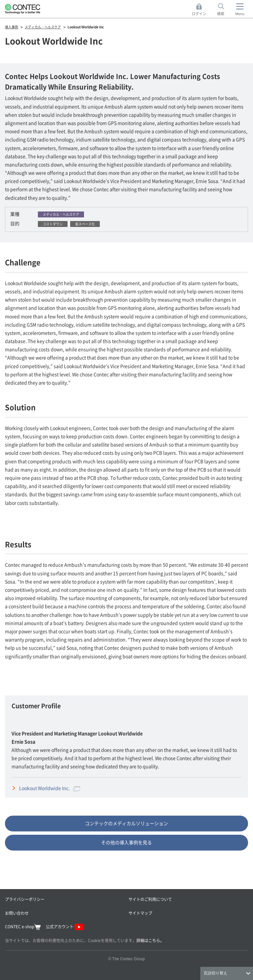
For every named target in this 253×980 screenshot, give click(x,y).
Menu (240, 14)
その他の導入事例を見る (126, 842)
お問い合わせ (17, 913)
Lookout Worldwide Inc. (50, 788)
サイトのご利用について (150, 899)
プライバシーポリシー (25, 899)
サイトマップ (140, 913)
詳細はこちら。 (150, 940)
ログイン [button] (201, 10)
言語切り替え (215, 973)
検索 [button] (224, 10)
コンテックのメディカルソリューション (126, 823)
